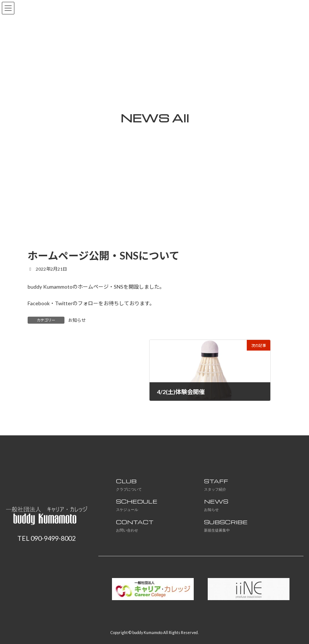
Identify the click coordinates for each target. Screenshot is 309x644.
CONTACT (135, 525)
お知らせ (77, 320)
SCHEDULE (137, 505)
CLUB (129, 484)
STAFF (216, 484)
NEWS (216, 505)
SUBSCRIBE (226, 525)
